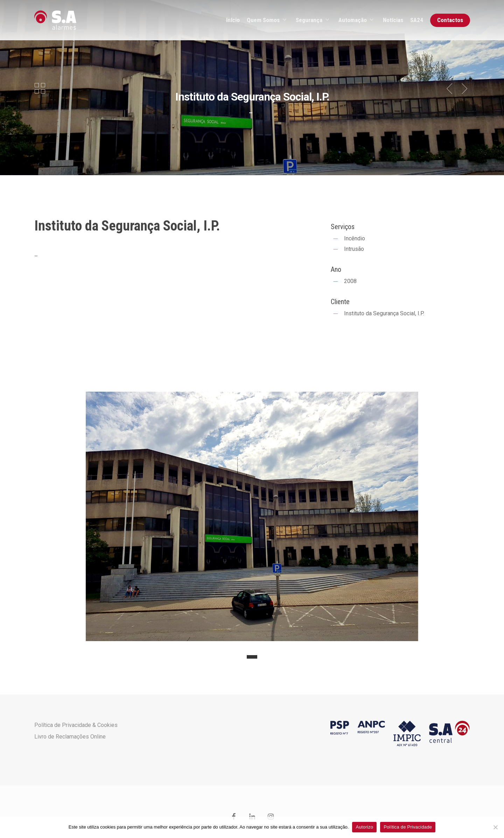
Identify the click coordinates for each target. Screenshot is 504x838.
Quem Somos (266, 20)
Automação (356, 20)
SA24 (417, 20)
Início (233, 20)
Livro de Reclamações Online (70, 737)
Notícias (393, 20)
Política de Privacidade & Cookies (76, 725)
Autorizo (364, 827)
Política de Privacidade (408, 827)
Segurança (312, 20)
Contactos (450, 20)
